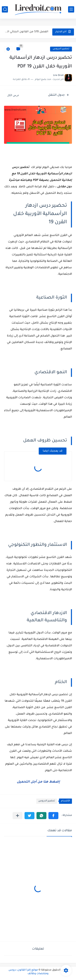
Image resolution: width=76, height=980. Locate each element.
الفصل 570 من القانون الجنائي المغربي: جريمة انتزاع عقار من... (26, 32)
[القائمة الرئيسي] (71, 9)
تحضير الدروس (61, 49)
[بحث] (5, 9)
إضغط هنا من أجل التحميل (38, 782)
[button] (53, 816)
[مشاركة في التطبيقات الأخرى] (18, 816)
